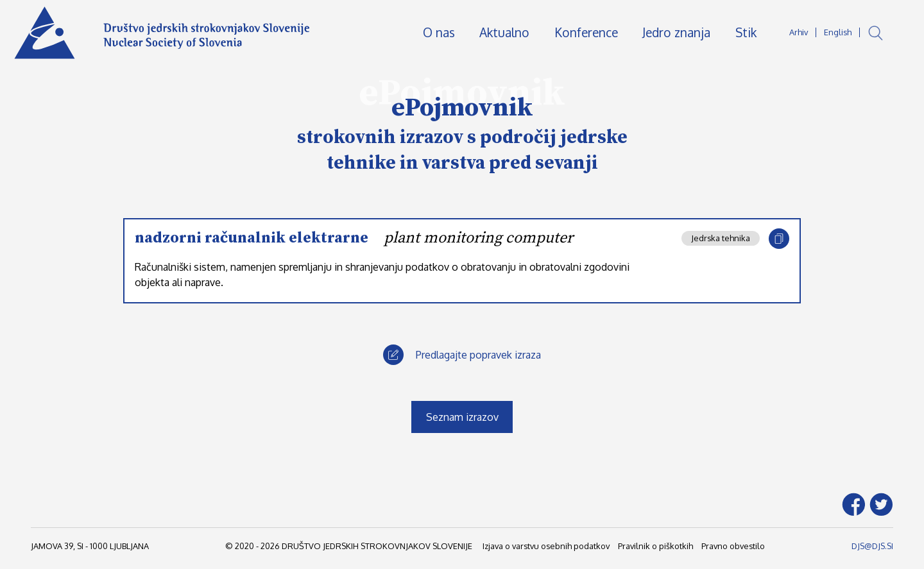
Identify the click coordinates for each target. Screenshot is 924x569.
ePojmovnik (462, 108)
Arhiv (799, 32)
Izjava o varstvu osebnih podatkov (546, 546)
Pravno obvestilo (733, 546)
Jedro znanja (676, 32)
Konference (586, 32)
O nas (439, 32)
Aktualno (504, 32)
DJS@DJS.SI (872, 546)
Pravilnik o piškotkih (655, 546)
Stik (746, 32)
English (838, 32)
